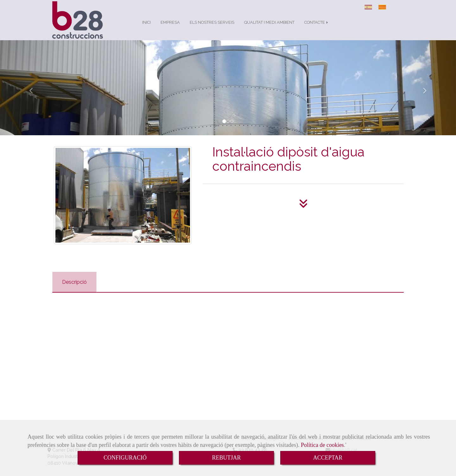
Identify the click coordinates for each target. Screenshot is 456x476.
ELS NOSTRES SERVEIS (212, 29)
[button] (34, 94)
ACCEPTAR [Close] (328, 458)
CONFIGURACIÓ (125, 458)
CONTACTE (317, 29)
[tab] (74, 288)
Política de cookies (322, 445)
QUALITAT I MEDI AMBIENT (269, 29)
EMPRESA (170, 29)
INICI (146, 29)
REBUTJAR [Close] (226, 458)
